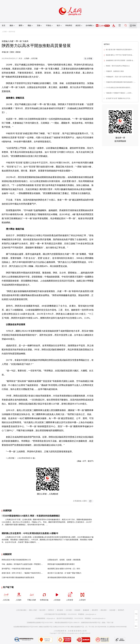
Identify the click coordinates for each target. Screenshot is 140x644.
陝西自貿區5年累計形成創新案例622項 (16, 560)
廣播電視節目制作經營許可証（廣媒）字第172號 (97, 623)
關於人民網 (33, 610)
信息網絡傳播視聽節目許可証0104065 (26, 627)
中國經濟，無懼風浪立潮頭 (115, 71)
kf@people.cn (51, 618)
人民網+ (19, 596)
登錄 (134, 25)
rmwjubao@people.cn (99, 618)
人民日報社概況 (21, 610)
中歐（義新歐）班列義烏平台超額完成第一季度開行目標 (23, 564)
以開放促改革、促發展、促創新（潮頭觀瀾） (65, 560)
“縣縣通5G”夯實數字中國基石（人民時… (119, 93)
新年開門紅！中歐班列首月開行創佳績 (16, 569)
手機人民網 (32, 596)
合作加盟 (69, 610)
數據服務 (86, 610)
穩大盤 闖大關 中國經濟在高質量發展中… (120, 50)
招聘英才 (51, 610)
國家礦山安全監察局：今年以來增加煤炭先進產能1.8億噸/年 (30, 533)
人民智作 (82, 596)
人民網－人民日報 (31, 58)
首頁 (4, 25)
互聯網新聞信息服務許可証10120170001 (40, 623)
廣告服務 (60, 610)
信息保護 (112, 610)
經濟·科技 (12, 32)
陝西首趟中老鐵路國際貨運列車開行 (61, 564)
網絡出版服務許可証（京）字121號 (82, 627)
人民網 (4, 32)
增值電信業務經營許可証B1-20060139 (67, 623)
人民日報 (6, 596)
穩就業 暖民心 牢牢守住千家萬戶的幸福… (120, 55)
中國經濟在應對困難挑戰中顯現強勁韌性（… (121, 82)
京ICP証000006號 (100, 627)
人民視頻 (57, 596)
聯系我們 (121, 610)
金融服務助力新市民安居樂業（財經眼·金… (120, 60)
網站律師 (104, 610)
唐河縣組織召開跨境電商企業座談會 (61, 577)
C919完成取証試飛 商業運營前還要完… (119, 88)
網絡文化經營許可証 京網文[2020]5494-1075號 (54, 627)
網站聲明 (95, 610)
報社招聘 (42, 610)
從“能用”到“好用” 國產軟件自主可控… (119, 98)
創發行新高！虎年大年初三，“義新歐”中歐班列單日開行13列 (25, 573)
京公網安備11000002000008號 (117, 627)
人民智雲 (70, 596)
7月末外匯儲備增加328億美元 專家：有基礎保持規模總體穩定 (31, 516)
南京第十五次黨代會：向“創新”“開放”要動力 (64, 573)
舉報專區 (69, 25)
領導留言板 (44, 596)
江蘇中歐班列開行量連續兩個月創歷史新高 (18, 577)
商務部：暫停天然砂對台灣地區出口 (118, 66)
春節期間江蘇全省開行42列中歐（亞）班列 (64, 569)
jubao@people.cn (91, 614)
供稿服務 (77, 610)
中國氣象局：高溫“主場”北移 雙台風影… (119, 77)
